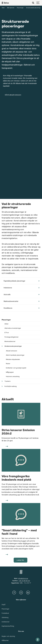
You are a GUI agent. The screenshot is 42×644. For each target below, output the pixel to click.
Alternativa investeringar (13, 328)
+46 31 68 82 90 (24, 581)
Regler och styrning (8, 636)
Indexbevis (22, 288)
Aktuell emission (11, 351)
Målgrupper (10, 372)
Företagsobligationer (12, 337)
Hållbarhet (5, 640)
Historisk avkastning (13, 376)
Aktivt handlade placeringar (15, 355)
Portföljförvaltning (11, 386)
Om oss (21, 631)
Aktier (6, 324)
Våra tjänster (21, 600)
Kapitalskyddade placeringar (22, 281)
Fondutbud (5, 613)
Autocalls (22, 294)
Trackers (8, 381)
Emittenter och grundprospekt (16, 368)
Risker (8, 364)
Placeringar (6, 320)
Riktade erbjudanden (13, 359)
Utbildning (5, 617)
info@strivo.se (23, 578)
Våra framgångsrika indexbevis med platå (16, 478)
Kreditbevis (22, 308)
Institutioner (6, 622)
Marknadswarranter (22, 301)
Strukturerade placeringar (13, 346)
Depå (3, 605)
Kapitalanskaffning (8, 626)
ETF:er (7, 333)
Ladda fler (20, 560)
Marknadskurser (10, 341)
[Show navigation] (38, 3)
